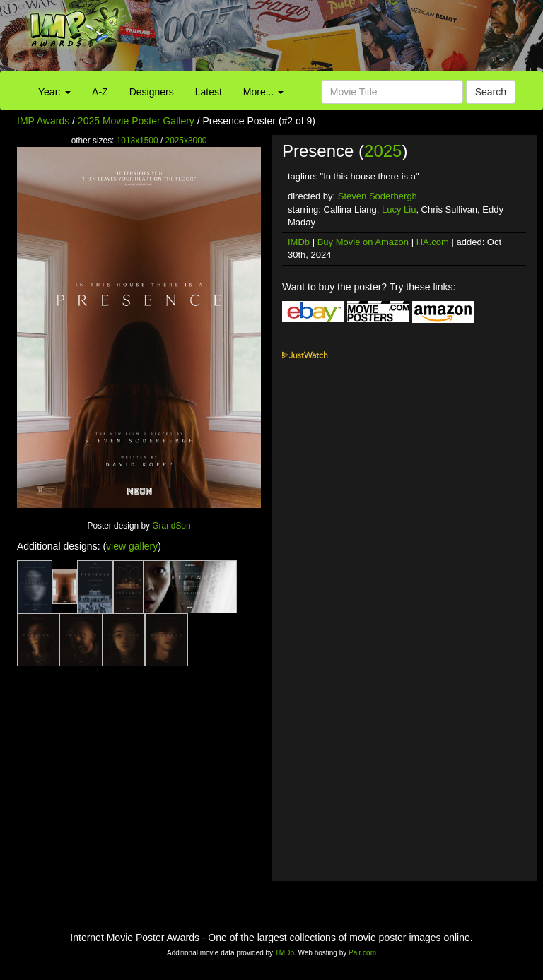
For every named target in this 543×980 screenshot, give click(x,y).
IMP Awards (43, 121)
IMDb (299, 242)
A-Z (100, 92)
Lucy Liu (399, 209)
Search (491, 92)
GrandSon (171, 526)
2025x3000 (186, 141)
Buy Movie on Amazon (363, 242)
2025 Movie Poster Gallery (136, 121)
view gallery (132, 546)
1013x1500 (138, 141)
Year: (54, 92)
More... (263, 92)
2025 (383, 151)
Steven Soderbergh (378, 196)
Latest (209, 92)
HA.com (433, 242)
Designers (152, 92)
